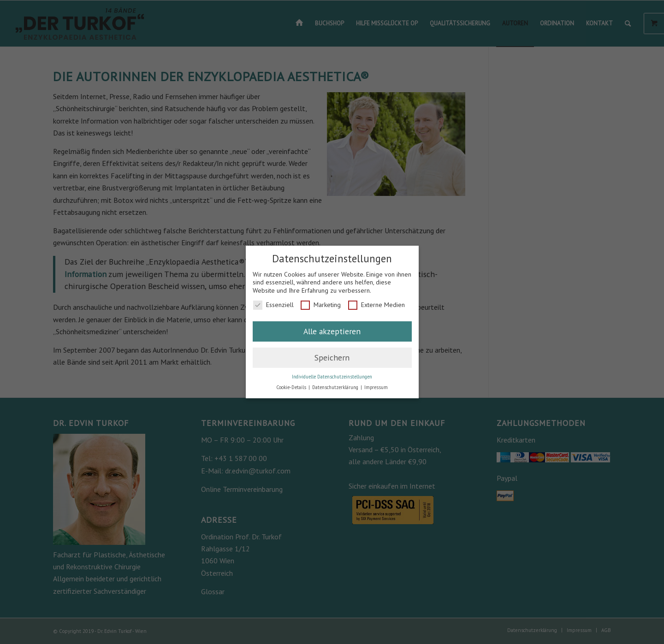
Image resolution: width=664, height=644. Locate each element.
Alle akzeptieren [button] (332, 331)
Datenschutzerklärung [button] (336, 387)
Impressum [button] (376, 387)
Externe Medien (376, 305)
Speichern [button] (332, 357)
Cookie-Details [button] (292, 387)
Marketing (321, 305)
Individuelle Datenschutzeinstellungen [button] (332, 377)
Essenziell (273, 305)
